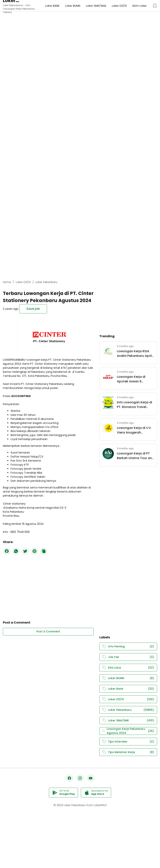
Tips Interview (128, 742)
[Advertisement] (80, 27)
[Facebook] (7, 551)
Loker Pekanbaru (128, 710)
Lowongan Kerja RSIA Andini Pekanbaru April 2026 (134, 354)
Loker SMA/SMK (128, 721)
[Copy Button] (44, 551)
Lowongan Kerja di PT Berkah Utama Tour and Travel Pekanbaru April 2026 (135, 456)
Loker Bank (128, 689)
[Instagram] (80, 778)
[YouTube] (91, 778)
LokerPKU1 (100, 805)
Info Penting (128, 647)
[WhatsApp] (16, 551)
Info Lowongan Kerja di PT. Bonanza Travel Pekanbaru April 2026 (134, 405)
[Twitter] (25, 551)
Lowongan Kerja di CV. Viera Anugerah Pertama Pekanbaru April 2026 (134, 430)
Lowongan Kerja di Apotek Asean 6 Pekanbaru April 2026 (133, 379)
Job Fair (128, 657)
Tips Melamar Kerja (128, 752)
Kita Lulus (128, 668)
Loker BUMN (128, 678)
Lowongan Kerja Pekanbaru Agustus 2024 (128, 731)
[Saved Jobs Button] (155, 6)
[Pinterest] (34, 551)
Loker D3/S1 (128, 699)
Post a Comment (48, 631)
